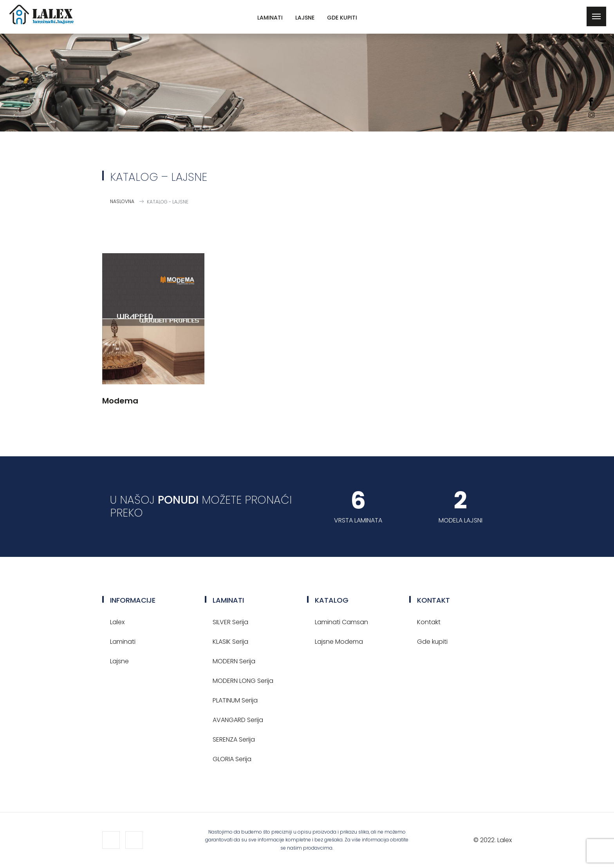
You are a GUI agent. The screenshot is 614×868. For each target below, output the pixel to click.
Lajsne (305, 18)
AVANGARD (238, 720)
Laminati (270, 18)
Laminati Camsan (341, 622)
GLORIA (232, 759)
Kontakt (429, 622)
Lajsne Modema (339, 642)
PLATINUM (235, 700)
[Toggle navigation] (596, 16)
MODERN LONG (243, 681)
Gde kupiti (342, 18)
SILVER (230, 622)
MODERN (234, 661)
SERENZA (234, 739)
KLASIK (230, 642)
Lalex (117, 622)
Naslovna (122, 201)
